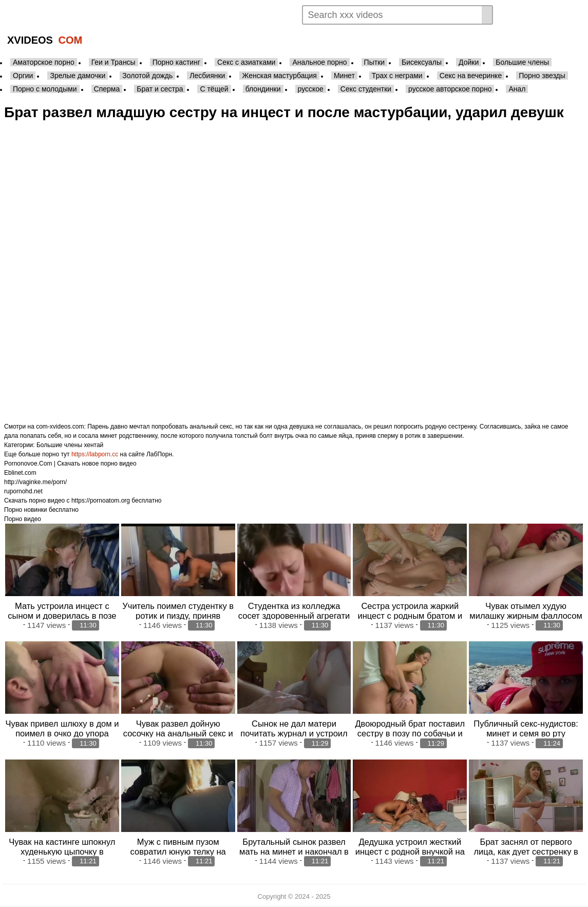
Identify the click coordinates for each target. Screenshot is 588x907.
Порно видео (23, 519)
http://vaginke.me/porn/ (35, 482)
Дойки (469, 62)
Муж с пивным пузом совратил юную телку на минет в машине (178, 852)
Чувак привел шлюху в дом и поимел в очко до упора (62, 728)
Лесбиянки (207, 76)
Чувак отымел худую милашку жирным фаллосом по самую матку (526, 616)
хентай (93, 445)
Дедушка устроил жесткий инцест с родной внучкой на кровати (410, 852)
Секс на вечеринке (471, 76)
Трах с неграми (397, 76)
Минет (344, 76)
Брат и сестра (160, 89)
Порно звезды (542, 76)
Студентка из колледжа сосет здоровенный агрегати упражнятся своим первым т (294, 616)
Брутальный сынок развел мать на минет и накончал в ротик (294, 852)
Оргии (23, 76)
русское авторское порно (450, 89)
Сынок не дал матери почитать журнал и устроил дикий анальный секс (294, 733)
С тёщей (214, 89)
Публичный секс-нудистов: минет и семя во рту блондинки (526, 733)
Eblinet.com (20, 473)
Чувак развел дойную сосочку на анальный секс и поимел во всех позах (178, 733)
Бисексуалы (422, 62)
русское (311, 89)
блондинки (263, 89)
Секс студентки (366, 89)
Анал (517, 89)
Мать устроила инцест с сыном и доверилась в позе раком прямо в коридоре (62, 616)
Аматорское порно (44, 62)
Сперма (107, 89)
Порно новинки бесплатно (41, 510)
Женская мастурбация (279, 76)
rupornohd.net (23, 491)
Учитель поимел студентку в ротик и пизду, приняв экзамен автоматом (178, 616)
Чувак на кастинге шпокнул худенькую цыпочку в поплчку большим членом (62, 852)
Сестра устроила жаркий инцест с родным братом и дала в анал (410, 616)
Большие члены (522, 62)
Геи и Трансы (113, 62)
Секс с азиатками (246, 62)
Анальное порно (319, 62)
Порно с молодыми (45, 89)
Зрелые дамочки (78, 76)
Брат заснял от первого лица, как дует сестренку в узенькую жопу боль (526, 852)
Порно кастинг (176, 62)
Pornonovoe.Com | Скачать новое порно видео (70, 464)
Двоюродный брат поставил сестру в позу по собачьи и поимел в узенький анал (410, 733)
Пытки (374, 62)
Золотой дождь (147, 76)
